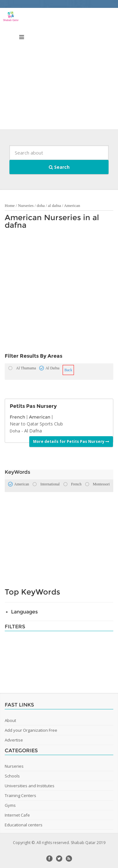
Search (59, 167)
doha (41, 205)
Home (10, 205)
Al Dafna (33, 431)
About (10, 720)
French (17, 417)
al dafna (54, 205)
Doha (15, 431)
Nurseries (26, 205)
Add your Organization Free (31, 730)
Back (68, 370)
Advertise (14, 740)
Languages (24, 612)
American (72, 205)
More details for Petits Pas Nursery (71, 441)
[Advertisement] (59, 70)
